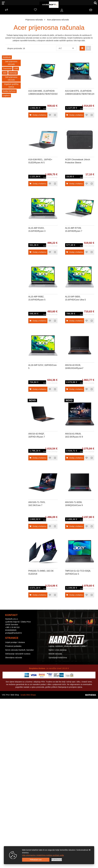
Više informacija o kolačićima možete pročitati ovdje (43, 855)
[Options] (57, 860)
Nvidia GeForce (9, 91)
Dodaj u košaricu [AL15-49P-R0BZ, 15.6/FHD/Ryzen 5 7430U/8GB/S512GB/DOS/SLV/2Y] (38, 321)
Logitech (6, 95)
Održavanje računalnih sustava (18, 654)
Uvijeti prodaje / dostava (15, 642)
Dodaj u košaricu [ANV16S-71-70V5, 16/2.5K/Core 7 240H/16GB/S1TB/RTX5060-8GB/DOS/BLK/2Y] (38, 526)
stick (5, 73)
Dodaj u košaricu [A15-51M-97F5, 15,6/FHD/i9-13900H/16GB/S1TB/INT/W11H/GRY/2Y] (75, 115)
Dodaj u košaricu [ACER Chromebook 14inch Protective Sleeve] (75, 184)
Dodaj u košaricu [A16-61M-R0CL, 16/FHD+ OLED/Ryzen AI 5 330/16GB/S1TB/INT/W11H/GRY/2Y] (38, 184)
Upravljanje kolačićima (58, 658)
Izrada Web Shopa (28, 695)
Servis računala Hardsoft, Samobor (19, 650)
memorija (13, 73)
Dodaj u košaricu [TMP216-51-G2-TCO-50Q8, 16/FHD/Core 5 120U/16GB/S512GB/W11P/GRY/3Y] (75, 595)
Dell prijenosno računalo (11, 63)
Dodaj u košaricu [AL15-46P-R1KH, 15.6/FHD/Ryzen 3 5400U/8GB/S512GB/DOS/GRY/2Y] (38, 252)
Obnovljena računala (14, 658)
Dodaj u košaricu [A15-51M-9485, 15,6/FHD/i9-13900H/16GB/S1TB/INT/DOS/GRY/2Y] (38, 115)
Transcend (7, 68)
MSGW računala (55, 654)
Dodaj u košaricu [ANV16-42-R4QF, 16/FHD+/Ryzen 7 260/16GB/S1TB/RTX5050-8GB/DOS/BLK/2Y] (38, 458)
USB (16, 68)
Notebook (7, 57)
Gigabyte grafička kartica (11, 85)
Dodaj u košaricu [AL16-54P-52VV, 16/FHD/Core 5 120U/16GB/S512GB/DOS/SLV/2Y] (38, 389)
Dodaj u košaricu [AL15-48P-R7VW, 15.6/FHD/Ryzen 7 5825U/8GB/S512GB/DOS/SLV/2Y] (75, 252)
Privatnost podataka (13, 646)
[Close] (36, 860)
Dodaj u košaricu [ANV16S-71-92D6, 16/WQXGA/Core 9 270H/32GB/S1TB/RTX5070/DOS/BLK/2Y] (75, 526)
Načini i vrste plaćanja (58, 650)
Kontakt (52, 642)
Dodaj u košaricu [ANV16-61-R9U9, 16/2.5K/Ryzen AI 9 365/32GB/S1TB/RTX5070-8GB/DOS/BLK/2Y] (75, 458)
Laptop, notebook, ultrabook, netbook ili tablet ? (68, 646)
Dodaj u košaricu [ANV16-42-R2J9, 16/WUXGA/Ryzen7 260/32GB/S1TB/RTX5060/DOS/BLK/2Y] (75, 389)
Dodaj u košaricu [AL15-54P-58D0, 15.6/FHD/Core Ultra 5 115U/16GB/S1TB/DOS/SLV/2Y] (75, 321)
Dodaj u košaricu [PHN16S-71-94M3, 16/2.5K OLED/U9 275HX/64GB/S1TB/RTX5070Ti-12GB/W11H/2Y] (38, 595)
